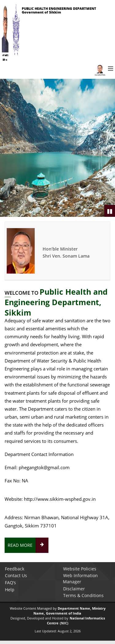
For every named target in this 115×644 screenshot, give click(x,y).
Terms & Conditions (83, 595)
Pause (110, 211)
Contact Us (16, 575)
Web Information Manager (80, 579)
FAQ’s (10, 583)
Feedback (15, 569)
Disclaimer (74, 589)
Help (10, 590)
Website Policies (80, 569)
